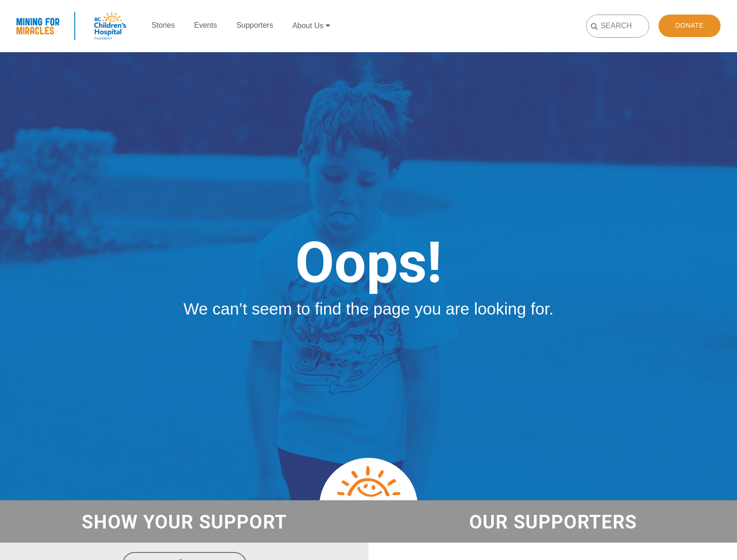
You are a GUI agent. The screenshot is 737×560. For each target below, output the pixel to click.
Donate (690, 25)
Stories (163, 25)
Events (206, 25)
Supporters (255, 25)
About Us (308, 26)
